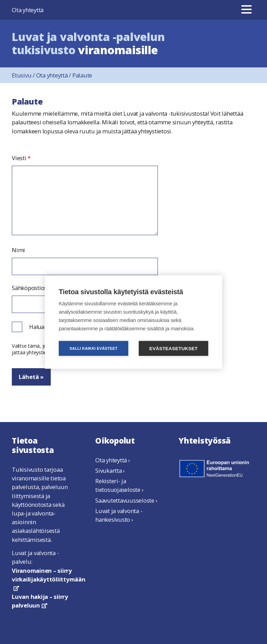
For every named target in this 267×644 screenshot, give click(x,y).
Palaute (82, 75)
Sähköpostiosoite (34, 288)
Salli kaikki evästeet (94, 348)
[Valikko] (246, 10)
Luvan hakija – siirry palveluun (40, 601)
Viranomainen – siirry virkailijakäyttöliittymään (49, 579)
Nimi (18, 250)
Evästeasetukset (174, 349)
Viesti (21, 158)
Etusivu (24, 75)
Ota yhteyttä (28, 10)
